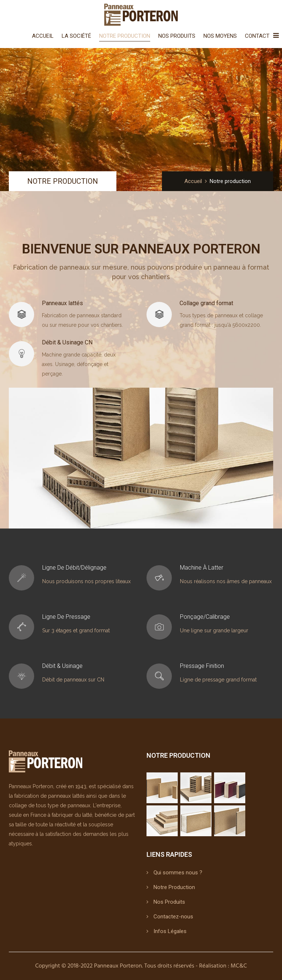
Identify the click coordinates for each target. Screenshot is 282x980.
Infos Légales (170, 931)
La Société (76, 36)
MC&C (239, 966)
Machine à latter (202, 568)
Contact (257, 36)
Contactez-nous (173, 917)
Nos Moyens (220, 36)
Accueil (43, 36)
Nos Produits (177, 36)
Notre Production (125, 36)
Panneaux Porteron (118, 966)
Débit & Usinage (62, 666)
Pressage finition (202, 666)
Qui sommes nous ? (178, 873)
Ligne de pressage (66, 617)
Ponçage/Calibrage (205, 617)
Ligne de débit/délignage (74, 568)
